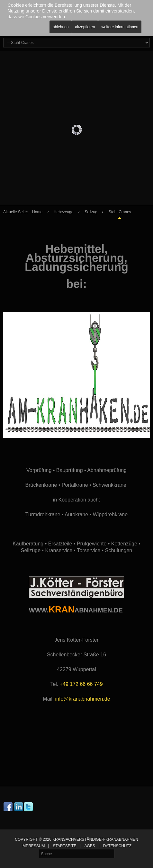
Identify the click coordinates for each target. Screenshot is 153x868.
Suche (39, 849)
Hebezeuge (63, 212)
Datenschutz (117, 846)
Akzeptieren (85, 27)
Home (37, 212)
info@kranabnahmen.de (83, 699)
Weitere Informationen (120, 27)
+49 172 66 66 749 (81, 684)
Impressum (33, 846)
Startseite (64, 846)
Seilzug (91, 212)
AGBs (90, 846)
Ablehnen (61, 27)
